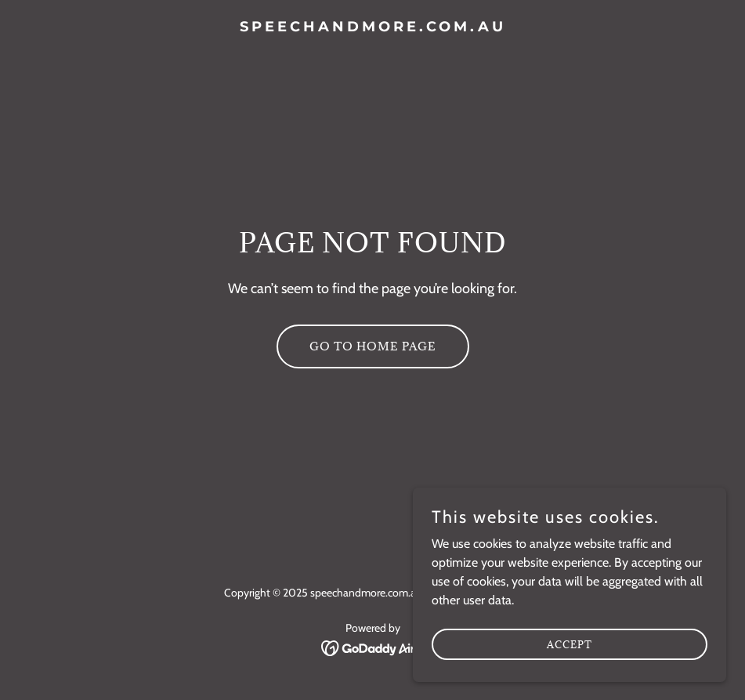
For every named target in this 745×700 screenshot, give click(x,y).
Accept (570, 644)
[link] (373, 27)
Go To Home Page (373, 346)
